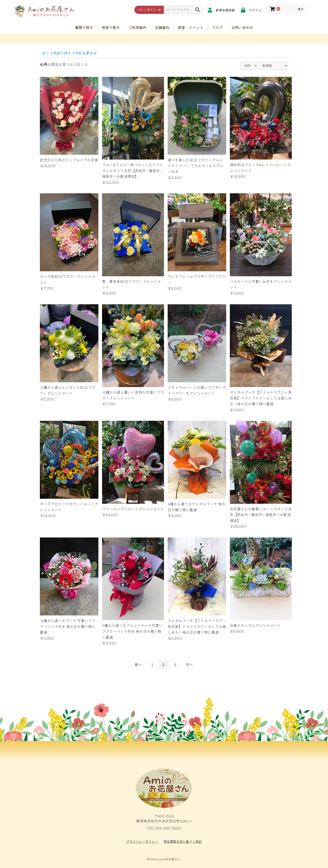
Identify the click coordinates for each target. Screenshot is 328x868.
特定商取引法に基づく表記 (183, 841)
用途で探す (111, 27)
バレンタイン (86, 53)
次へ (189, 664)
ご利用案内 (137, 27)
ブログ (217, 27)
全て (46, 53)
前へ (138, 664)
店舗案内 (162, 27)
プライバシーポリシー (142, 841)
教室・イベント (191, 27)
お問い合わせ (242, 27)
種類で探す (84, 27)
